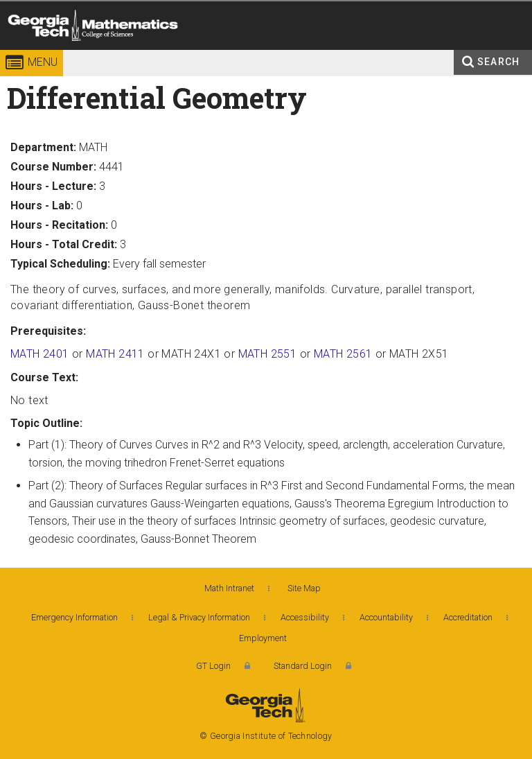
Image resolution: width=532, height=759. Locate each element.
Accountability (386, 617)
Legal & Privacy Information (199, 617)
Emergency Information (74, 617)
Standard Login (303, 666)
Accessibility (305, 617)
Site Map (304, 588)
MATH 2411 (115, 354)
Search (498, 62)
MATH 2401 (40, 354)
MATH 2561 (343, 354)
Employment (263, 638)
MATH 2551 (268, 354)
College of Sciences (210, 52)
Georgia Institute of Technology (40, 52)
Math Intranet (229, 588)
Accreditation (468, 617)
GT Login (213, 666)
